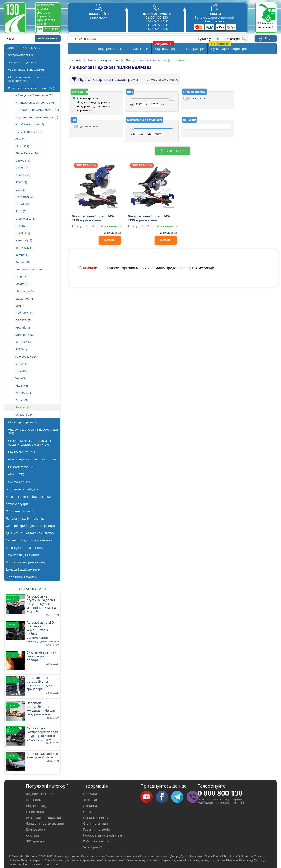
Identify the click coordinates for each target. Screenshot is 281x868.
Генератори (195, 49)
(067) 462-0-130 (157, 29)
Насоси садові (22, 467)
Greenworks (25, 219)
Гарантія (43, 16)
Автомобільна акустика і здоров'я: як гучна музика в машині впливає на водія (41, 604)
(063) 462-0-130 (157, 25)
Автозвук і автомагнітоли (25, 548)
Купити (110, 240)
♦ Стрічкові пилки (29, 132)
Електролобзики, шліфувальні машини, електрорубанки (29, 443)
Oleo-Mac (24, 313)
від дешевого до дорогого (93, 102)
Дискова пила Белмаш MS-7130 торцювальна (149, 218)
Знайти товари (172, 151)
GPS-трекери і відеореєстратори (30, 526)
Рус (47, 29)
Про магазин (47, 20)
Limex (21, 277)
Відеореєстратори (112, 49)
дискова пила (89, 126)
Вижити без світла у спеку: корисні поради (42, 656)
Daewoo (23, 161)
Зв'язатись (91, 800)
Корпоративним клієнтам (103, 835)
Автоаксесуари (17, 504)
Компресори (35, 829)
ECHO (21, 182)
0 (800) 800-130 (157, 17)
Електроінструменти (21, 62)
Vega (21, 378)
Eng (55, 29)
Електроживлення (19, 55)
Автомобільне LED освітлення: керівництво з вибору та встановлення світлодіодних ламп (41, 632)
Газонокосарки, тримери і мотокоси (27, 79)
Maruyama (24, 291)
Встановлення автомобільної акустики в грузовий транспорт (42, 683)
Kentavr (23, 262)
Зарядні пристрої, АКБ (23, 48)
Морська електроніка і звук (26, 562)
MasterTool (25, 298)
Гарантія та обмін (97, 829)
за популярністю (87, 98)
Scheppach (24, 335)
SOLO (21, 349)
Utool (21, 371)
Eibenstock (24, 197)
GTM (20, 226)
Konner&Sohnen (29, 269)
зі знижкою (199, 98)
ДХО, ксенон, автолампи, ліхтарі (30, 533)
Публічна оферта (96, 841)
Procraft (23, 327)
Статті (41, 24)
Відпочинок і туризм (21, 577)
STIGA (21, 364)
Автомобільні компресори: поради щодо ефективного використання (42, 734)
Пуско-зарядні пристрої (229, 49)
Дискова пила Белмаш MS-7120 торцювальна (93, 218)
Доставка (44, 12)
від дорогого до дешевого (93, 106)
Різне (17, 474)
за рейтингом (86, 111)
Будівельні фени (23, 452)
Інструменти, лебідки (22, 489)
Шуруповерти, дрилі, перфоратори (33, 431)
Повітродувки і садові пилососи (34, 459)
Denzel (22, 168)
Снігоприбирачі (23, 422)
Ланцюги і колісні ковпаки (26, 518)
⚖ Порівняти (112, 233)
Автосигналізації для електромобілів (42, 755)
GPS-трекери (36, 841)
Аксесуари (20, 482)
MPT (20, 306)
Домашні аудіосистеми (23, 569)
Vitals (22, 386)
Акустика (33, 835)
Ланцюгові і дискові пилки (33, 88)
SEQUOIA (23, 342)
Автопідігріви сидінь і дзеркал (29, 497)
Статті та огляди (95, 823)
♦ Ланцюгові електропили (36, 102)
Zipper (22, 400)
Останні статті (32, 589)
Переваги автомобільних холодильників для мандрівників (41, 709)
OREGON (23, 320)
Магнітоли (140, 49)
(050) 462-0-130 (157, 21)
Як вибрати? (46, 5)
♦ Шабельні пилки (30, 124)
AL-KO (22, 146)
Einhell (22, 204)
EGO (20, 190)
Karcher (22, 255)
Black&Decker (27, 153)
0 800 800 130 (220, 793)
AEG (20, 139)
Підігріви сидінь (167, 49)
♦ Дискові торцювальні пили (37, 117)
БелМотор (24, 415)
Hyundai (24, 240)
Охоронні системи (20, 511)
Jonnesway (24, 248)
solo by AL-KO (26, 356)
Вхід (268, 38)
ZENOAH (23, 393)
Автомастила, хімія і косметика (29, 540)
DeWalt (23, 175)
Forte (21, 211)
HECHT (23, 233)
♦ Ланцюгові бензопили (34, 95)
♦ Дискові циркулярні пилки (37, 110)
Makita (22, 284)
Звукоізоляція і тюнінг (23, 555)
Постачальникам (96, 818)
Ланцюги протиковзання (45, 823)
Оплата (42, 9)
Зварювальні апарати (27, 69)
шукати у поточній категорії (219, 39)
